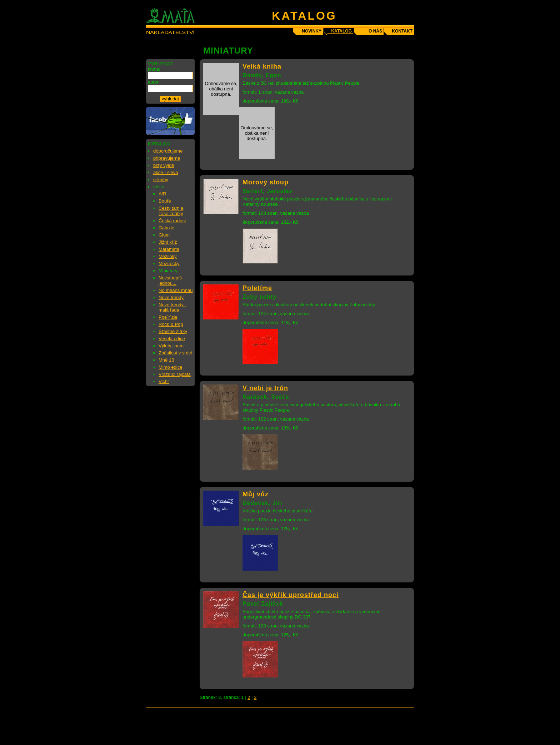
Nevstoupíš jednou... (170, 280)
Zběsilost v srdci (175, 353)
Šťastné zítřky (173, 331)
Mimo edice (170, 367)
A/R (162, 194)
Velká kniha (262, 66)
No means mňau (176, 290)
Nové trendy (171, 297)
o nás (375, 31)
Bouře (165, 201)
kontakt (402, 31)
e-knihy (161, 180)
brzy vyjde (164, 165)
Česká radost (172, 221)
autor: (154, 82)
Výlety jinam (171, 346)
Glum (164, 235)
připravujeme (167, 158)
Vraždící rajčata (175, 374)
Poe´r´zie (168, 317)
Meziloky (168, 256)
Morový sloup (266, 182)
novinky (312, 31)
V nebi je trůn (265, 388)
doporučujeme (168, 151)
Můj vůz (256, 494)
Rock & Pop (171, 324)
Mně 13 (166, 360)
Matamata (169, 249)
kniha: (154, 69)
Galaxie (166, 228)
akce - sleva (166, 172)
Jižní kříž (168, 242)
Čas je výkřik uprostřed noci (291, 595)
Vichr (164, 381)
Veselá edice (172, 339)
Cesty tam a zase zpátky (171, 211)
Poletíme (257, 288)
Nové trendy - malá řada (172, 307)
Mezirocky (169, 264)
